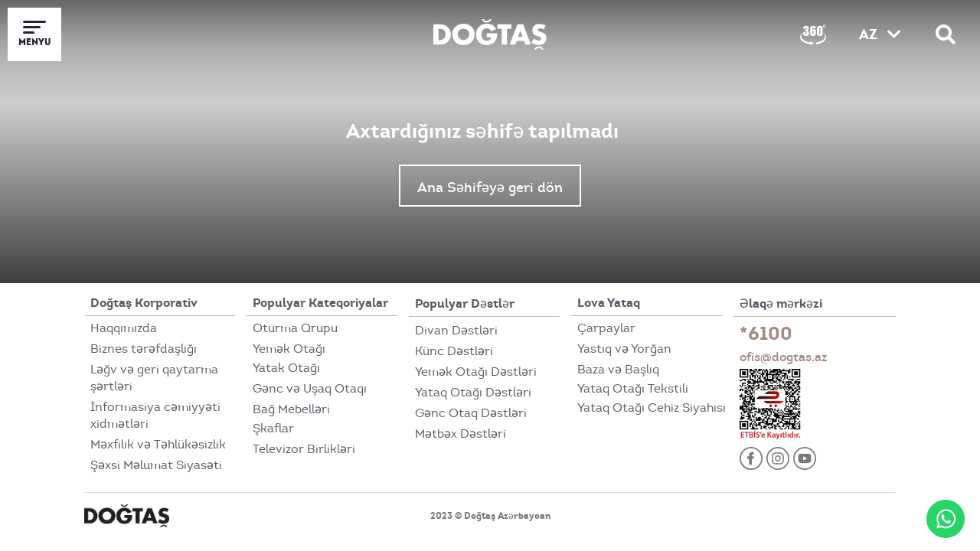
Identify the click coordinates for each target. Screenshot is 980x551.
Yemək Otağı (289, 349)
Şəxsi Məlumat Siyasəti (156, 465)
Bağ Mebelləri (291, 409)
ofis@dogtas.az (784, 357)
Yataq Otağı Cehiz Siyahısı (652, 408)
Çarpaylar (606, 328)
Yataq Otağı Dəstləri (473, 393)
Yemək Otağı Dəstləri (476, 372)
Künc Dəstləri (454, 351)
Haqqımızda (124, 328)
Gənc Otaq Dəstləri (471, 413)
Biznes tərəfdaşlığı (144, 349)
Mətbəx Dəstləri (461, 434)
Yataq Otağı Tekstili (633, 389)
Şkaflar (273, 429)
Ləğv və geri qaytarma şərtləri (154, 378)
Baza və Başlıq (618, 370)
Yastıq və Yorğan (624, 349)
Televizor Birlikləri (304, 449)
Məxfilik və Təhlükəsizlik (158, 445)
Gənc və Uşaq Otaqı (310, 389)
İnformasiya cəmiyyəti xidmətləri (155, 416)
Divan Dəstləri (456, 331)
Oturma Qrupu (295, 328)
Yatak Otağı (286, 368)
